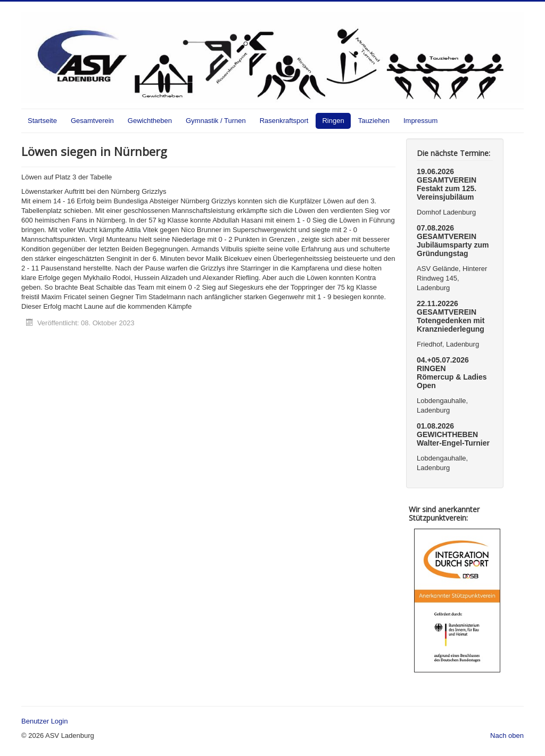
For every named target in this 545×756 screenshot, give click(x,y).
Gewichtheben (150, 121)
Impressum (420, 121)
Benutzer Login (44, 721)
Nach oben (507, 736)
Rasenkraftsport (284, 121)
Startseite (42, 121)
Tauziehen (374, 121)
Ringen (333, 121)
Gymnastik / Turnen (216, 121)
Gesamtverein (92, 121)
